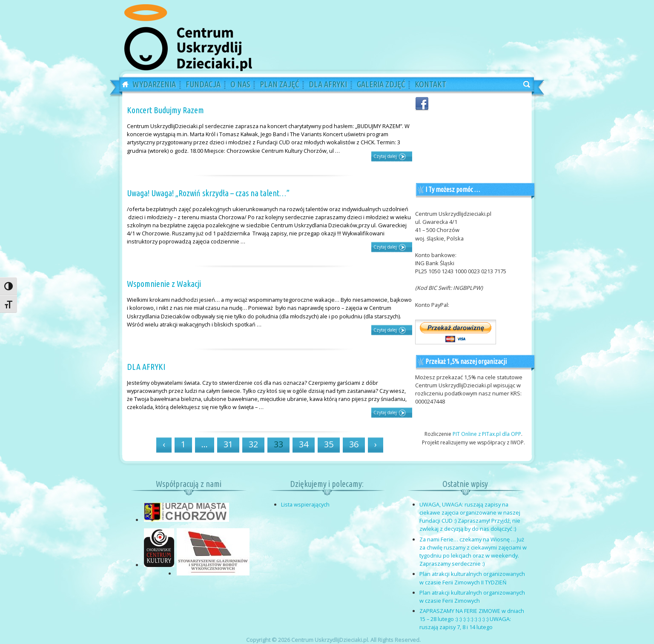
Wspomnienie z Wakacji (164, 284)
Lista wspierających (305, 504)
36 (354, 444)
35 (329, 444)
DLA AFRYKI (146, 367)
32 (253, 444)
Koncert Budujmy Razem (165, 110)
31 (228, 444)
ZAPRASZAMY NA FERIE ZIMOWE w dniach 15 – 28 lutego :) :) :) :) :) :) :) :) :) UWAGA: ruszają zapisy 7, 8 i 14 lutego (472, 619)
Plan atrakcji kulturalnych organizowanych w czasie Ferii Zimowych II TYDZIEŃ (472, 578)
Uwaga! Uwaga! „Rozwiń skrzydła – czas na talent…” (208, 193)
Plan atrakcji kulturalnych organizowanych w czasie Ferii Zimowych (472, 597)
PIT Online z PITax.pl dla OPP (487, 434)
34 (304, 444)
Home (122, 85)
